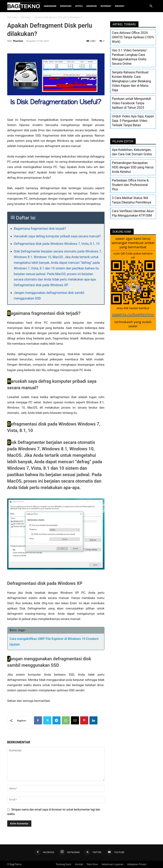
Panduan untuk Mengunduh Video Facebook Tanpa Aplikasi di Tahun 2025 (132, 103)
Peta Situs (92, 864)
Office (79, 6)
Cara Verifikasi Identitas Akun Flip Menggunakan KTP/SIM (133, 213)
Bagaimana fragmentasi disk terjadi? (40, 229)
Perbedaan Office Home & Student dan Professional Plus (130, 185)
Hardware (50, 6)
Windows (66, 6)
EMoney (120, 6)
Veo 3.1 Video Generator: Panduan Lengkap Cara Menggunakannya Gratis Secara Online (130, 57)
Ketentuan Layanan (113, 864)
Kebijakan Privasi (137, 864)
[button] (151, 6)
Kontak (79, 864)
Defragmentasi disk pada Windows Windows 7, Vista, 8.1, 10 (57, 244)
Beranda (12, 17)
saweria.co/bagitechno (133, 315)
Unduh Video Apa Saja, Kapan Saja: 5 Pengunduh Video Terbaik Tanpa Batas (133, 121)
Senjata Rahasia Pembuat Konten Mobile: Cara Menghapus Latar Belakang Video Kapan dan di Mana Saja (131, 81)
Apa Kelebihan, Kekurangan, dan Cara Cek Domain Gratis (132, 152)
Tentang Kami (64, 864)
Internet (106, 6)
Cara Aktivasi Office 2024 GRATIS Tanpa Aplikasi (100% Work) (133, 37)
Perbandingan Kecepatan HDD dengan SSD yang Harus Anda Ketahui (133, 167)
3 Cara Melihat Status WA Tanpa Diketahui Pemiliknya (132, 200)
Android (91, 6)
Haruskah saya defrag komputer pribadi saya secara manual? (57, 236)
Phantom (18, 41)
